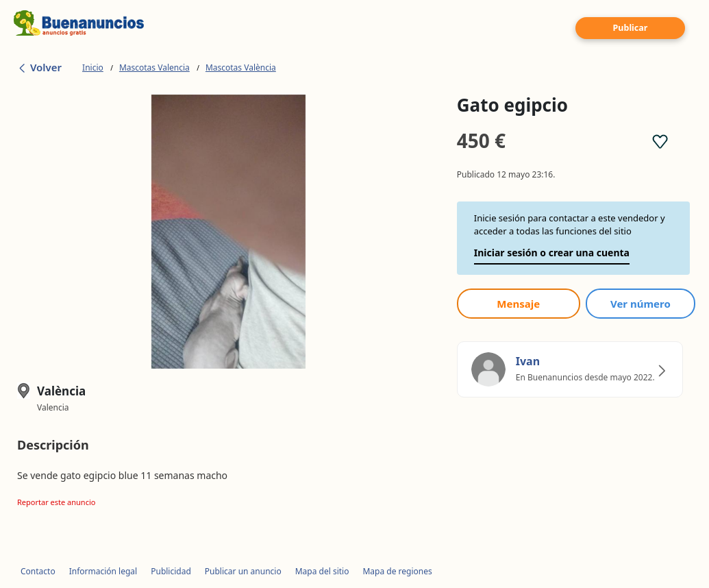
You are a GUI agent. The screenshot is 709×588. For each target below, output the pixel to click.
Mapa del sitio (322, 571)
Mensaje (518, 304)
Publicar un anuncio (243, 571)
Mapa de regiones (397, 571)
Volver (39, 67)
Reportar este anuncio (56, 502)
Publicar (631, 28)
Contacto (38, 571)
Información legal (103, 571)
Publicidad (171, 571)
